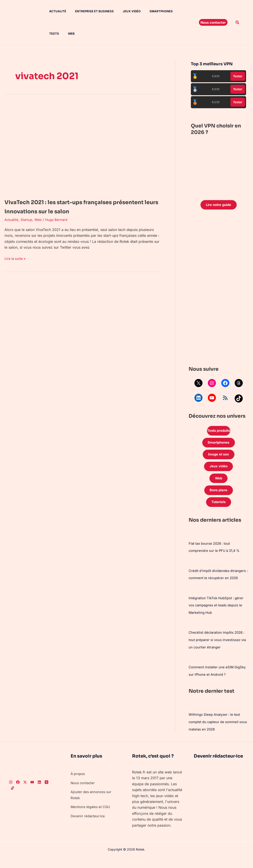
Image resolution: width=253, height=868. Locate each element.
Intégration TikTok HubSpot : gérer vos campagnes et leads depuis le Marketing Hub (218, 617)
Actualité (53, 11)
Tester (238, 76)
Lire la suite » (16, 258)
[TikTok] (13, 798)
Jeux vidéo (124, 11)
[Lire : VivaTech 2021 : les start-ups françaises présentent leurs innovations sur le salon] (83, 147)
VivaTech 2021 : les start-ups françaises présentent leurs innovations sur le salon (80, 206)
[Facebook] (18, 792)
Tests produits (219, 432)
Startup (27, 220)
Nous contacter (83, 793)
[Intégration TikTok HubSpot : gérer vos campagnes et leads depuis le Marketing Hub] (189, 600)
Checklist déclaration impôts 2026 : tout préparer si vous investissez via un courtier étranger (218, 651)
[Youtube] (32, 792)
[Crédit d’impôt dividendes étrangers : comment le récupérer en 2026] (189, 566)
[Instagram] (11, 792)
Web (48, 34)
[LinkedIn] (39, 792)
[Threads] (46, 792)
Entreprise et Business (88, 11)
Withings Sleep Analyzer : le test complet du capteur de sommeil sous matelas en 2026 (216, 733)
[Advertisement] (218, 290)
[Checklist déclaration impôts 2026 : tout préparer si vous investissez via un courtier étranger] (189, 634)
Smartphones (151, 11)
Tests (175, 11)
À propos (78, 784)
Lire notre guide (218, 205)
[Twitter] (25, 792)
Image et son (219, 457)
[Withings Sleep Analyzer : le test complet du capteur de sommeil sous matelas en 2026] (189, 716)
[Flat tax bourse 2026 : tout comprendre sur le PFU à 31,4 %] (189, 540)
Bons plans (219, 495)
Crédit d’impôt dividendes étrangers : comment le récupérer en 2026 (217, 583)
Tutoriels (219, 508)
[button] (213, 22)
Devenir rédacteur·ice (89, 826)
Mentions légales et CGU (91, 817)
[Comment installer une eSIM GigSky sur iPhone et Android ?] (189, 668)
